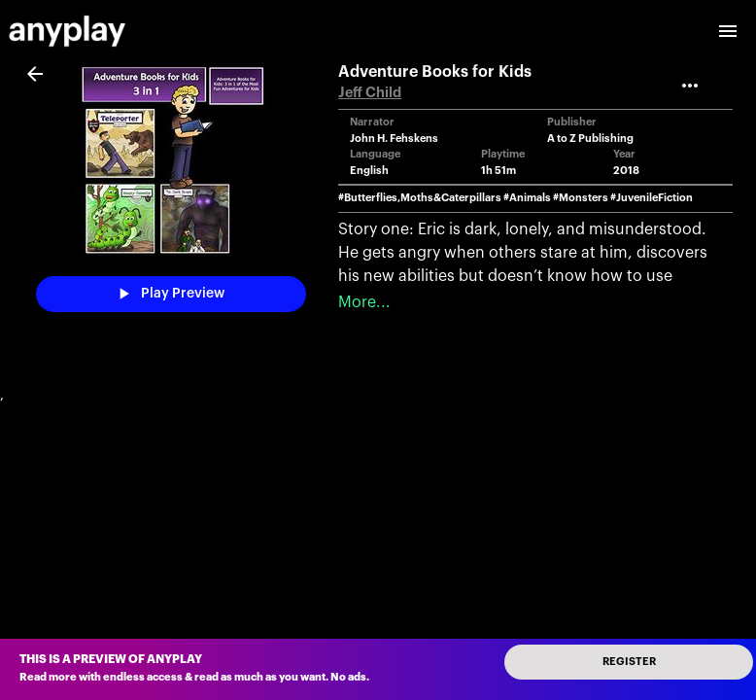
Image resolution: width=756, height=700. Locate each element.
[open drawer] (728, 31)
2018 (626, 171)
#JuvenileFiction (652, 198)
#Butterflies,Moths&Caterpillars (420, 198)
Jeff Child (370, 93)
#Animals (527, 198)
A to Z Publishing (590, 139)
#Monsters (581, 198)
